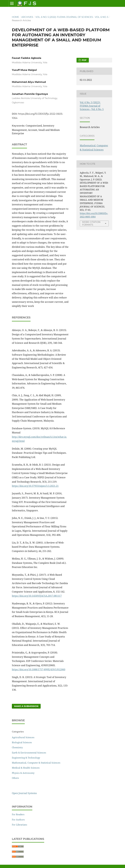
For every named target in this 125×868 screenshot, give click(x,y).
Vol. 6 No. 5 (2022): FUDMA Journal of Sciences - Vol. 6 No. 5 (72, 17)
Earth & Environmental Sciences (29, 753)
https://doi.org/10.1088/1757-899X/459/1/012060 (39, 669)
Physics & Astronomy (23, 773)
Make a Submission (26, 706)
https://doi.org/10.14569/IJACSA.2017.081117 (37, 596)
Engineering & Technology (26, 758)
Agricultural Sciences (23, 737)
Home (15, 17)
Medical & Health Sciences (26, 768)
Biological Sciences (22, 742)
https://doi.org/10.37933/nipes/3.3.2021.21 (35, 486)
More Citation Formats (91, 223)
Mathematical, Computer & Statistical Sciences (36, 763)
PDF (84, 60)
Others (15, 778)
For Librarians (19, 825)
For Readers (18, 814)
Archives (27, 17)
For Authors (18, 820)
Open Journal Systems (24, 793)
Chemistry (17, 747)
